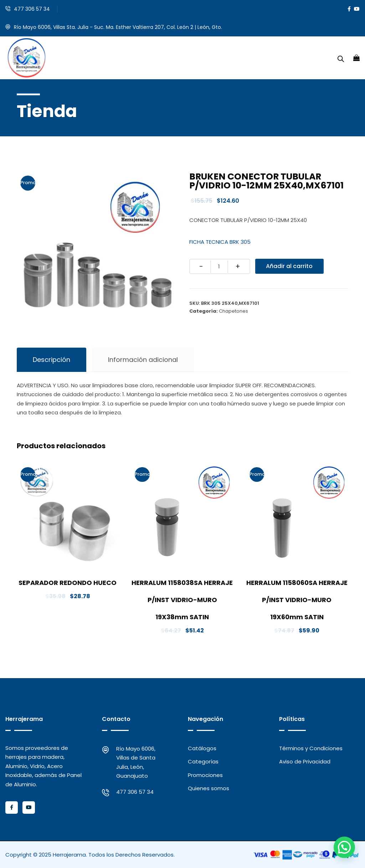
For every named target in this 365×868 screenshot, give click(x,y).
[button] (344, 847)
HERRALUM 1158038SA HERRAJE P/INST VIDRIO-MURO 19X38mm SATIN (182, 600)
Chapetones (233, 311)
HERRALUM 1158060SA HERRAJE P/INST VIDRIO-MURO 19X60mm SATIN (297, 600)
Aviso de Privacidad (305, 761)
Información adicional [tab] (143, 360)
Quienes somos (209, 788)
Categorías (203, 761)
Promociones (205, 775)
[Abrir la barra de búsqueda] (341, 58)
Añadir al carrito (290, 266)
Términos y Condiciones (311, 748)
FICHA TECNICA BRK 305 (220, 242)
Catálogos (202, 748)
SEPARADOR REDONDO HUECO (68, 583)
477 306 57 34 (32, 9)
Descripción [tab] (52, 360)
